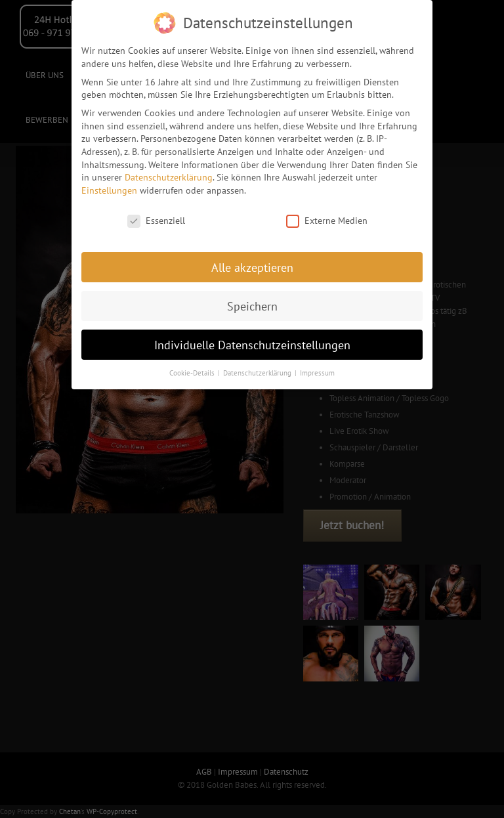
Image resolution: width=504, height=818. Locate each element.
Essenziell (156, 218)
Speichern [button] (252, 303)
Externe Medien (327, 218)
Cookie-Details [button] (193, 370)
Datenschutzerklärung (169, 175)
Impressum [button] (317, 370)
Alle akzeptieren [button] (252, 264)
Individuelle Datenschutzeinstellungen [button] (252, 342)
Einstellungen (109, 187)
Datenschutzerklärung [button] (258, 370)
